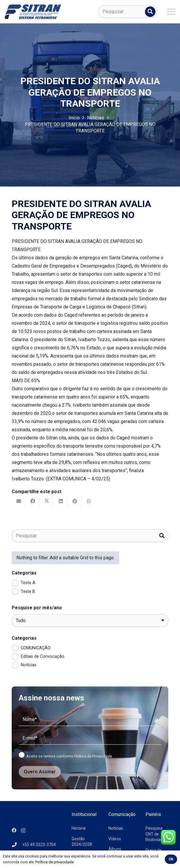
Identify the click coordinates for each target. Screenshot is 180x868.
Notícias (116, 828)
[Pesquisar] (128, 12)
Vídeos (115, 839)
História (79, 828)
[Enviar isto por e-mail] (19, 501)
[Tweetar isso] (47, 501)
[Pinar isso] (75, 501)
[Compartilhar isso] (33, 501)
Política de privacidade (54, 862)
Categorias (24, 573)
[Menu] (171, 12)
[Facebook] (14, 830)
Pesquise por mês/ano (37, 608)
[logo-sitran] (33, 12)
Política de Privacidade (93, 756)
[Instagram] (23, 831)
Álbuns (115, 849)
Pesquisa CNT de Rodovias (154, 834)
